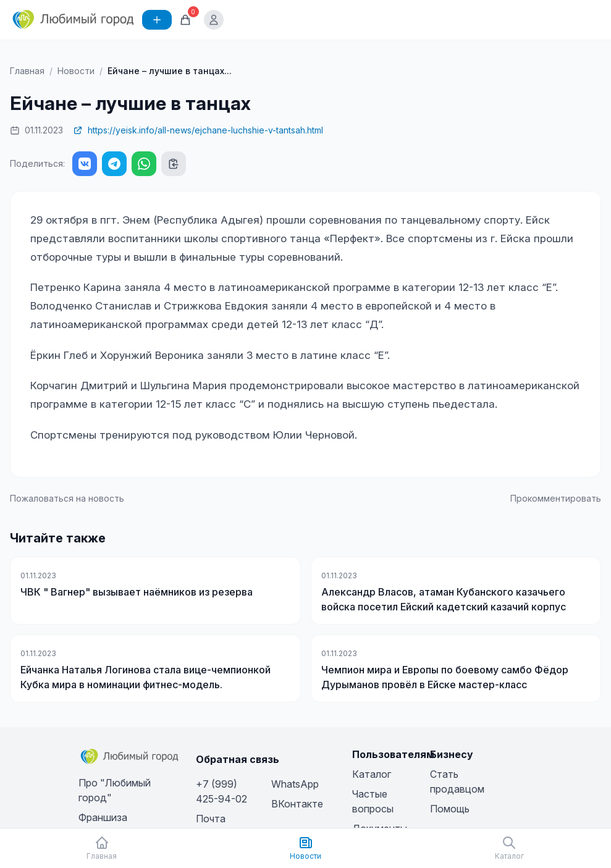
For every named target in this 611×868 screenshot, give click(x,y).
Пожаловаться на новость (67, 498)
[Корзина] (185, 20)
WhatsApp (295, 784)
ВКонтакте (297, 804)
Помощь (450, 809)
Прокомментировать (556, 498)
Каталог (372, 774)
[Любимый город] (74, 20)
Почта (211, 819)
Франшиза (103, 817)
